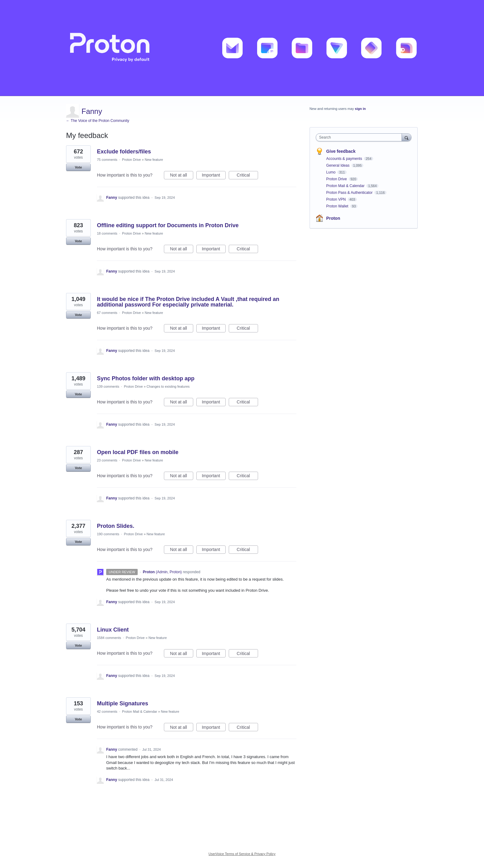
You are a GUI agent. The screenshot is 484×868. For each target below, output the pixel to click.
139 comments (108, 386)
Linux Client (113, 630)
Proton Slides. (116, 526)
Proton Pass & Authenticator (350, 193)
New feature (154, 160)
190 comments (108, 534)
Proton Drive (131, 160)
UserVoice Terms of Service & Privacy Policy (242, 854)
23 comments (107, 460)
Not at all (182, 176)
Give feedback (341, 151)
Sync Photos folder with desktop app (146, 378)
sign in (360, 109)
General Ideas (338, 165)
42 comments (107, 712)
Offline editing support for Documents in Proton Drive (168, 225)
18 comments (107, 233)
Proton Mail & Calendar (140, 712)
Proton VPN (337, 199)
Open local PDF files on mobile (138, 452)
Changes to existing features (168, 386)
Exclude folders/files (124, 152)
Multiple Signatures (123, 703)
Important (214, 176)
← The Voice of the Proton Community (98, 121)
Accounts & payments (345, 159)
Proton (333, 218)
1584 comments (109, 638)
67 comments (107, 313)
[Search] (407, 137)
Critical (247, 176)
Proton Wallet (338, 206)
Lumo (331, 172)
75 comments (107, 160)
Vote (78, 167)
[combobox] (360, 137)
